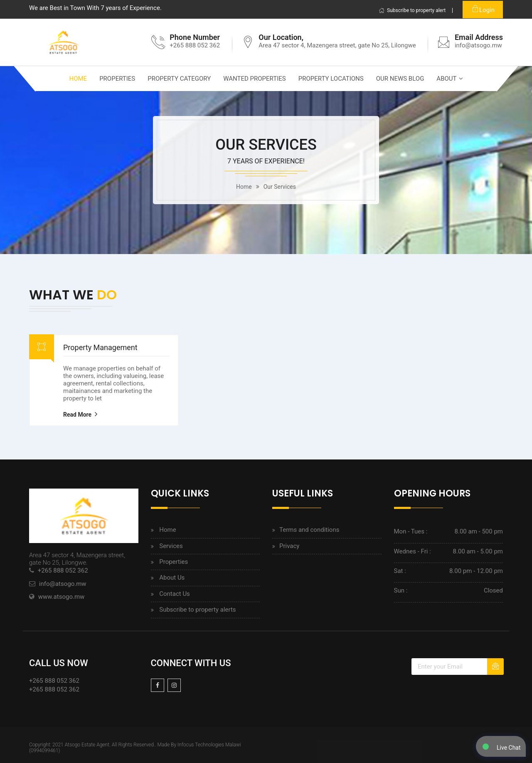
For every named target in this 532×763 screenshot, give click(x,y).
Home (78, 79)
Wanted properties (254, 79)
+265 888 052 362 (63, 570)
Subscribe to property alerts (197, 610)
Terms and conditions (309, 530)
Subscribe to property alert (412, 10)
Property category (179, 79)
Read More (77, 415)
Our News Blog (400, 79)
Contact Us (175, 594)
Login (483, 9)
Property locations (331, 79)
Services (171, 546)
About (446, 79)
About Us (172, 578)
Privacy (289, 546)
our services (280, 187)
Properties (117, 79)
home (244, 187)
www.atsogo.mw (62, 597)
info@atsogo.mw (478, 45)
